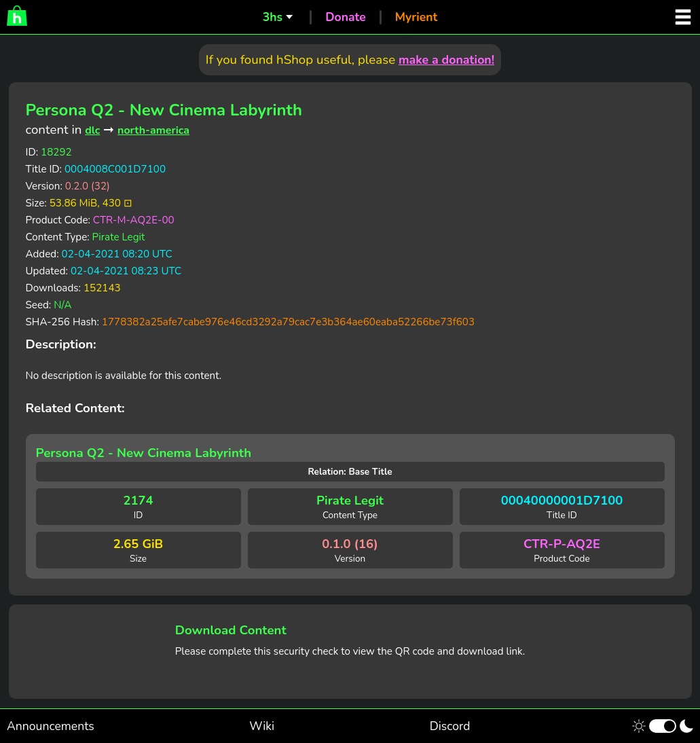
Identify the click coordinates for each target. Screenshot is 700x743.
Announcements (51, 726)
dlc (92, 130)
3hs (273, 17)
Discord (450, 726)
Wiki (262, 726)
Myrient (417, 17)
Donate (346, 17)
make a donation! (446, 60)
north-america (153, 130)
